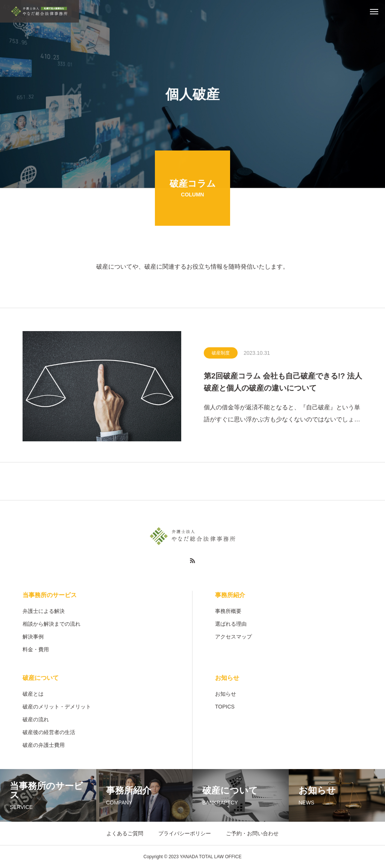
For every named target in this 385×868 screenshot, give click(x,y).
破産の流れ (36, 719)
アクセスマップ (233, 637)
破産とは (33, 694)
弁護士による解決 (44, 611)
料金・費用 (36, 649)
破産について (41, 678)
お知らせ (227, 678)
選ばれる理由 (231, 624)
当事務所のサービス (50, 595)
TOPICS (225, 707)
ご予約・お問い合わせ (252, 833)
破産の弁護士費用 (44, 745)
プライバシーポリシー (185, 833)
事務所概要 (228, 611)
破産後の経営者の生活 (49, 732)
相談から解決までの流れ (52, 624)
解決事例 (33, 637)
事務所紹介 (230, 595)
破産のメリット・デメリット (57, 707)
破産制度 (221, 354)
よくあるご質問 (125, 833)
